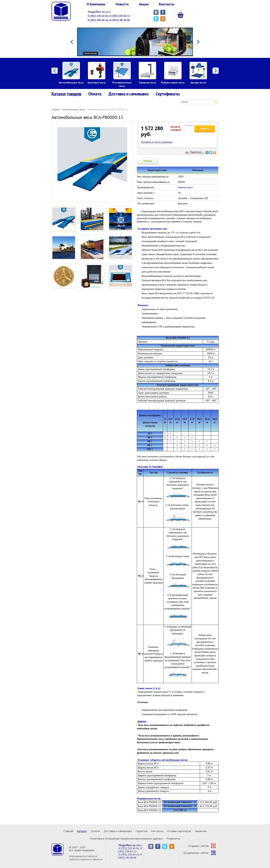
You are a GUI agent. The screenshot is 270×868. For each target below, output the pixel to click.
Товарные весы (147, 83)
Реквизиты (173, 838)
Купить (205, 129)
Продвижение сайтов (199, 853)
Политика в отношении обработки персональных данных (126, 838)
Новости (122, 4)
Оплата (95, 94)
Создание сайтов (202, 846)
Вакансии (201, 831)
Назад (148, 161)
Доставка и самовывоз (128, 94)
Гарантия (141, 831)
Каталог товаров (66, 94)
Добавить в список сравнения (157, 142)
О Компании (96, 4)
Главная (68, 831)
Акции (144, 4)
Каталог (56, 109)
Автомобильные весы (71, 83)
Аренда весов (198, 83)
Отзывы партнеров (179, 831)
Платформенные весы (122, 84)
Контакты (167, 4)
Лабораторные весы (173, 83)
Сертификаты (168, 94)
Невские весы (185, 187)
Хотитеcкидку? (176, 128)
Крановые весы (97, 83)
